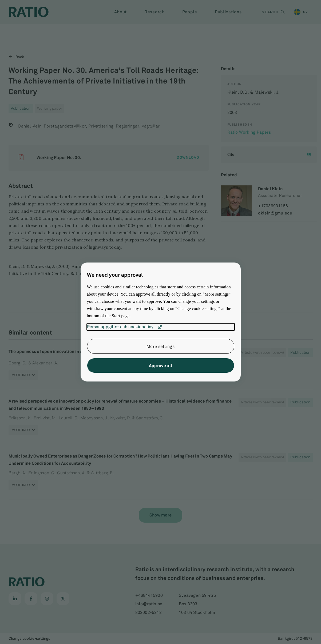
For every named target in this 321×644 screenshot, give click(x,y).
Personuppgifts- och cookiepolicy (124, 327)
